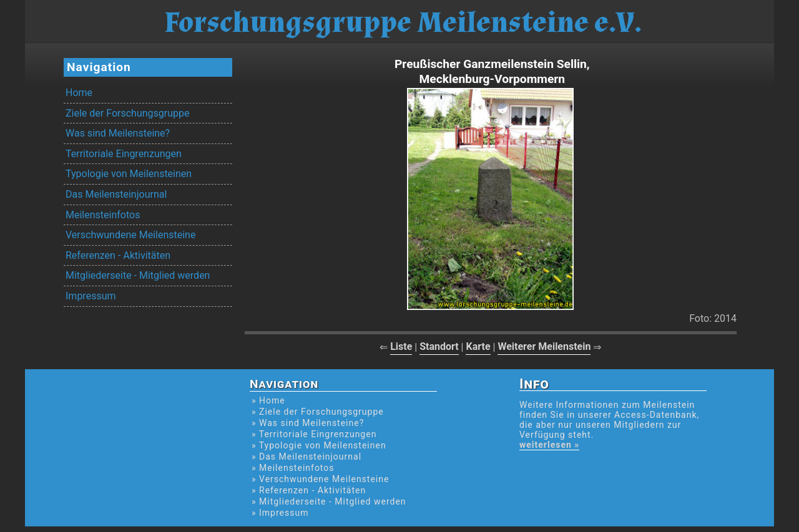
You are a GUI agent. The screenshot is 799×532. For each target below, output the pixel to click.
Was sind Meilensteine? (118, 133)
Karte (478, 346)
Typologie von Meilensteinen (129, 174)
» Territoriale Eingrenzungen (314, 434)
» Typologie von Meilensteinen (319, 445)
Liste (401, 346)
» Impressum (280, 513)
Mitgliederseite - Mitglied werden (138, 275)
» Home (268, 400)
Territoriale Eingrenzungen (124, 154)
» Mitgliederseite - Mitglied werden (329, 501)
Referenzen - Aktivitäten (118, 255)
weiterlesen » (549, 445)
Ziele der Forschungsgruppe (127, 113)
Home (79, 93)
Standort (439, 346)
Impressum (91, 296)
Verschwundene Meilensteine (130, 235)
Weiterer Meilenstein (544, 346)
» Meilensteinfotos (293, 468)
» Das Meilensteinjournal (306, 457)
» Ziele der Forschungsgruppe (318, 412)
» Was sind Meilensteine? (308, 423)
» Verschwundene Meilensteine (320, 479)
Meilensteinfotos (103, 215)
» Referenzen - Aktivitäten (309, 490)
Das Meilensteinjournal (116, 194)
